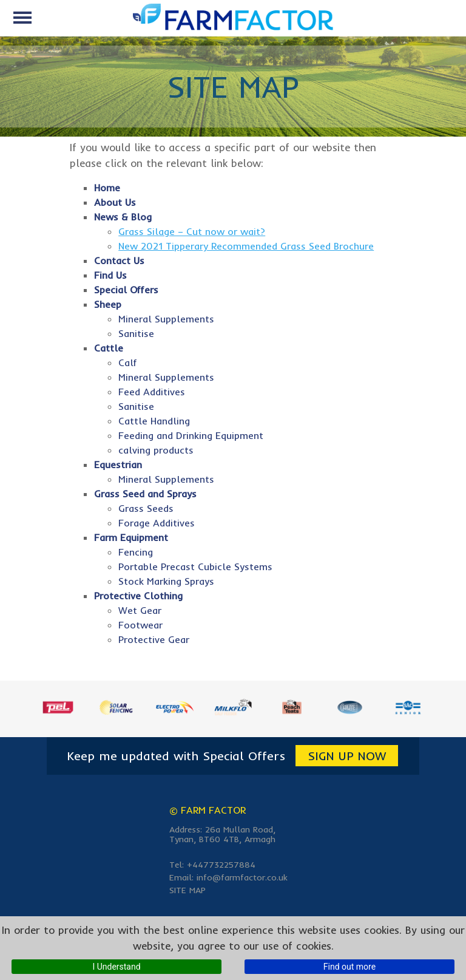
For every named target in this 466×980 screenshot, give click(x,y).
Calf (128, 362)
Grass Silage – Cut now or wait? (192, 231)
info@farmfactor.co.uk (242, 877)
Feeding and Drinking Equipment (191, 435)
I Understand (116, 967)
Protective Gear (154, 639)
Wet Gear (140, 610)
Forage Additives (157, 523)
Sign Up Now (347, 756)
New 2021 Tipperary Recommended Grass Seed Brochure (246, 246)
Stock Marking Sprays (166, 581)
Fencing (136, 552)
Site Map (187, 890)
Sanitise (136, 333)
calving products (156, 450)
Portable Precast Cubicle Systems (195, 567)
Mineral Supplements (166, 319)
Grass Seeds (146, 508)
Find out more (349, 967)
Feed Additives (152, 392)
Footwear (140, 625)
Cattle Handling (154, 421)
